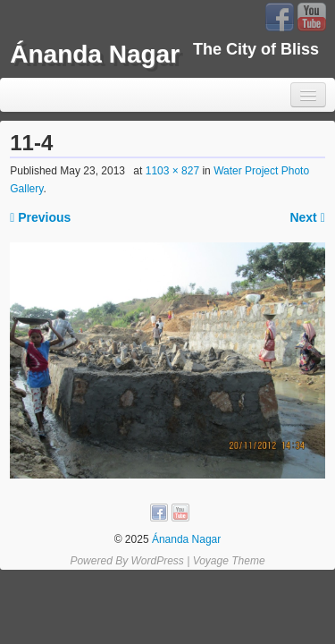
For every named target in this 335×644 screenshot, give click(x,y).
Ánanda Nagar (95, 54)
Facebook (280, 17)
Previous (40, 217)
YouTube (312, 17)
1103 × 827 (172, 171)
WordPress (157, 561)
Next (307, 217)
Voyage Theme (229, 561)
